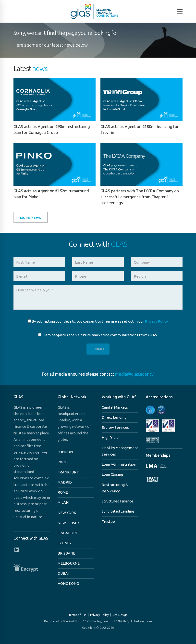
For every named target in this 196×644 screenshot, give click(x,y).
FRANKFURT (68, 472)
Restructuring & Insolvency (115, 488)
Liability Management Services (120, 451)
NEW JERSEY (68, 523)
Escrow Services (115, 427)
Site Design (120, 615)
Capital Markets (115, 407)
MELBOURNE (69, 563)
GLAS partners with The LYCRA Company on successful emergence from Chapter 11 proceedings (140, 197)
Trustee (108, 522)
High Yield (110, 437)
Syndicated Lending (118, 511)
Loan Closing (112, 474)
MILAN (63, 502)
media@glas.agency (134, 374)
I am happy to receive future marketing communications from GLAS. (98, 335)
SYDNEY (65, 543)
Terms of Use (77, 615)
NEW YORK (67, 513)
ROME (63, 492)
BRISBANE (66, 553)
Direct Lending (114, 417)
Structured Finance (117, 501)
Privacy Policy (156, 321)
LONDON (65, 452)
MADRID (65, 482)
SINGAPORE (68, 533)
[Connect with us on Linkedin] (17, 550)
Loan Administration (119, 464)
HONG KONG (68, 583)
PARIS (63, 462)
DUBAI (63, 573)
